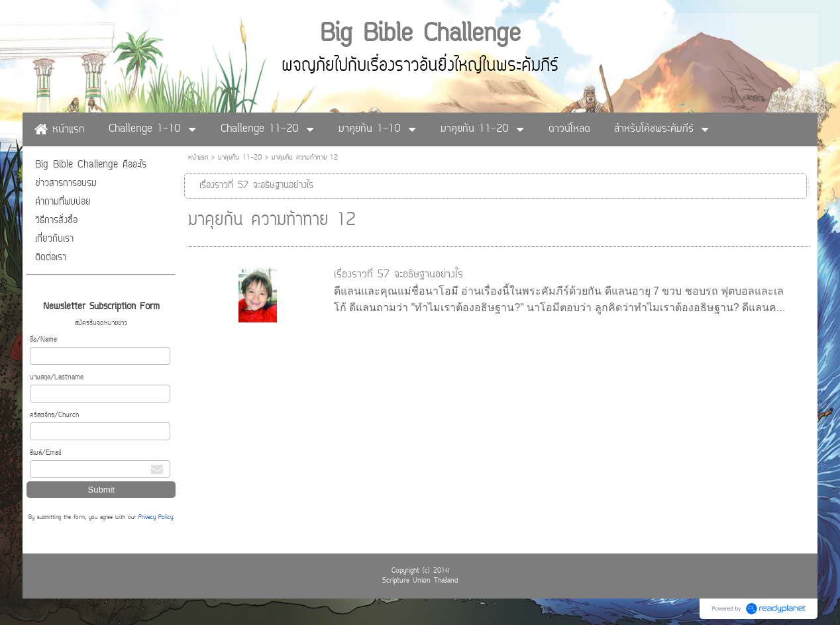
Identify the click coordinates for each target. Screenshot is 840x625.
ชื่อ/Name (43, 340)
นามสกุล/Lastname (57, 378)
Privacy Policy (156, 518)
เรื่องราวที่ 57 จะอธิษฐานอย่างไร (398, 275)
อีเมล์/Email (45, 453)
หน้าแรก (198, 158)
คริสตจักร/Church (54, 415)
